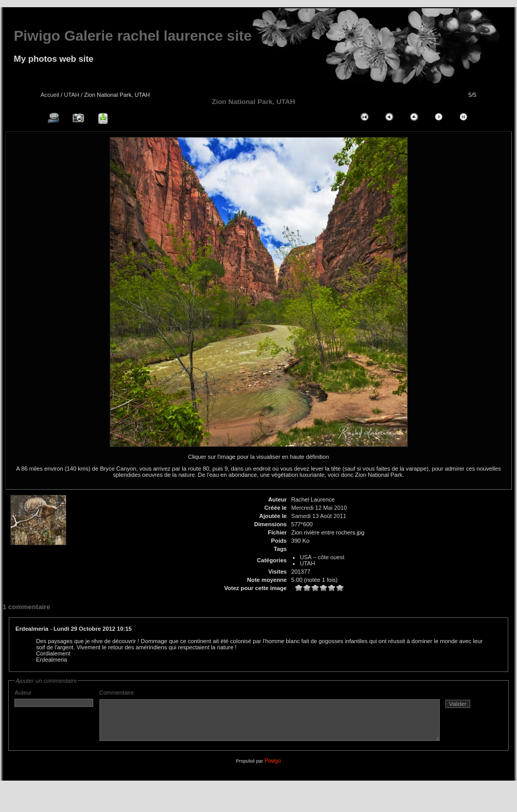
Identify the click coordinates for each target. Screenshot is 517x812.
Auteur (54, 698)
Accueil (50, 95)
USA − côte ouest (322, 557)
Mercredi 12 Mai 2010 (319, 508)
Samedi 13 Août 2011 (318, 516)
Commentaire (290, 719)
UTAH (72, 95)
